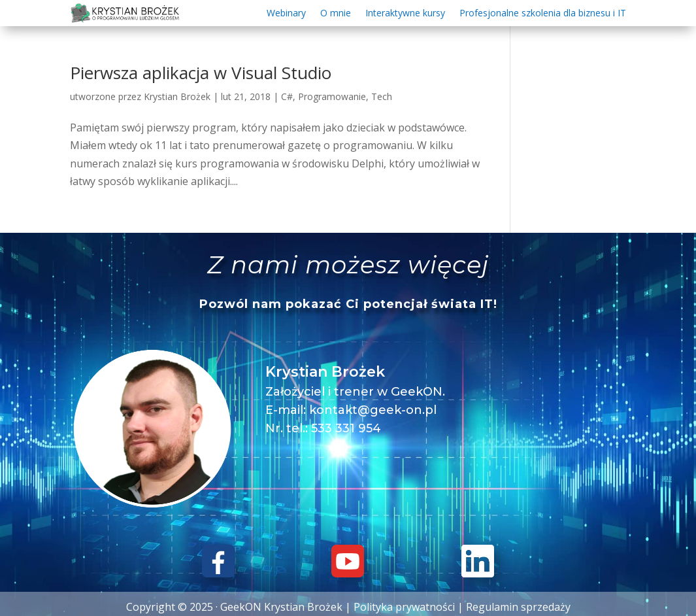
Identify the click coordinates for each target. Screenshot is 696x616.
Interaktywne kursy (405, 14)
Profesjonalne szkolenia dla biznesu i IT (543, 14)
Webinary (286, 14)
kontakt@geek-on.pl (373, 410)
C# (287, 96)
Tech (382, 96)
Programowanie (332, 96)
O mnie (336, 14)
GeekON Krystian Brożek (281, 607)
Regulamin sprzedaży (518, 607)
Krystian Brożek (177, 96)
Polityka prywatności (404, 607)
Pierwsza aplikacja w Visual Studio (201, 73)
